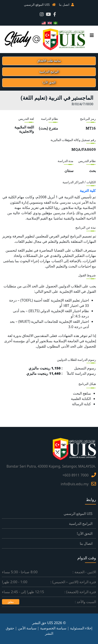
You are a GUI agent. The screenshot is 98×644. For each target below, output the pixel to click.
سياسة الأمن (27, 628)
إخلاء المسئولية (81, 628)
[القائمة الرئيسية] (93, 35)
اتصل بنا (64, 5)
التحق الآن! (85, 533)
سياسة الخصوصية (53, 628)
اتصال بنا (86, 543)
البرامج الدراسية (81, 524)
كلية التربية (88, 190)
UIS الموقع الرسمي (37, 5)
